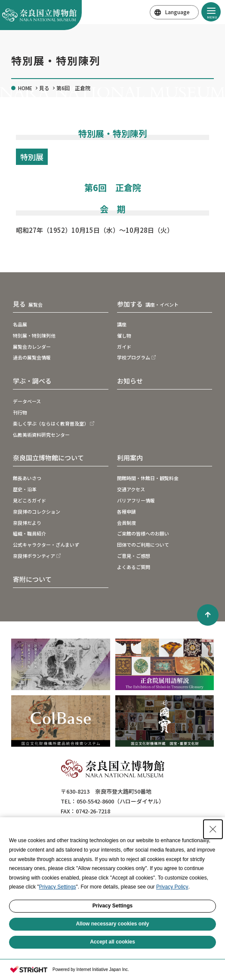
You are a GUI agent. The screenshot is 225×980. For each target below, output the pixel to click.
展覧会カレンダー (32, 347)
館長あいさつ (27, 478)
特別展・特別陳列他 (34, 335)
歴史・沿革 (25, 489)
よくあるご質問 (134, 567)
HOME (25, 88)
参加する (148, 304)
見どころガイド (29, 500)
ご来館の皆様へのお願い (143, 533)
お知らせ (130, 381)
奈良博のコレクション (37, 511)
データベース (27, 401)
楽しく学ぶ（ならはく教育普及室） (51, 423)
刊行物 (20, 412)
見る (44, 88)
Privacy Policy (172, 887)
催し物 (124, 335)
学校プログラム (134, 357)
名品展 (20, 324)
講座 (122, 324)
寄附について (32, 579)
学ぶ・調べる (32, 381)
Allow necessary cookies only (112, 924)
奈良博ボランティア (34, 556)
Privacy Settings (58, 887)
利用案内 (130, 458)
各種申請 (126, 511)
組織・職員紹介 (29, 533)
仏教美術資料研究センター (41, 435)
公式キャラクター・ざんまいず (46, 545)
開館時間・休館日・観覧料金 (148, 478)
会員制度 (126, 523)
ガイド (124, 347)
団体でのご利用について (143, 545)
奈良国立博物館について (48, 458)
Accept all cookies (112, 942)
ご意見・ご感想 (134, 556)
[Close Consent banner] (213, 829)
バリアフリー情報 (136, 500)
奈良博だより (27, 523)
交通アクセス (131, 489)
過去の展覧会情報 (32, 357)
